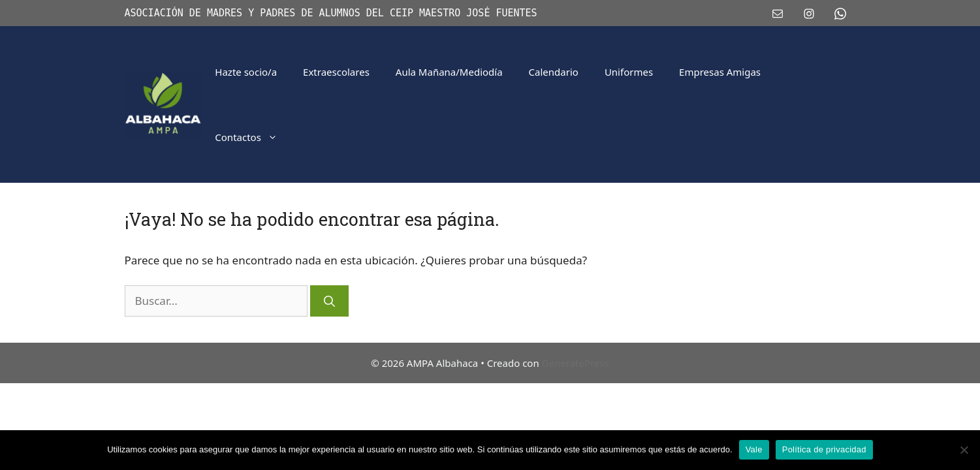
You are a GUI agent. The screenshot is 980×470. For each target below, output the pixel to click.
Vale (754, 449)
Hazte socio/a (246, 72)
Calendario (554, 72)
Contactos (253, 137)
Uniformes (629, 72)
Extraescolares (336, 72)
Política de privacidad (824, 449)
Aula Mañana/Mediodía (449, 72)
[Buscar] (329, 301)
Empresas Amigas (720, 72)
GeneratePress (576, 363)
